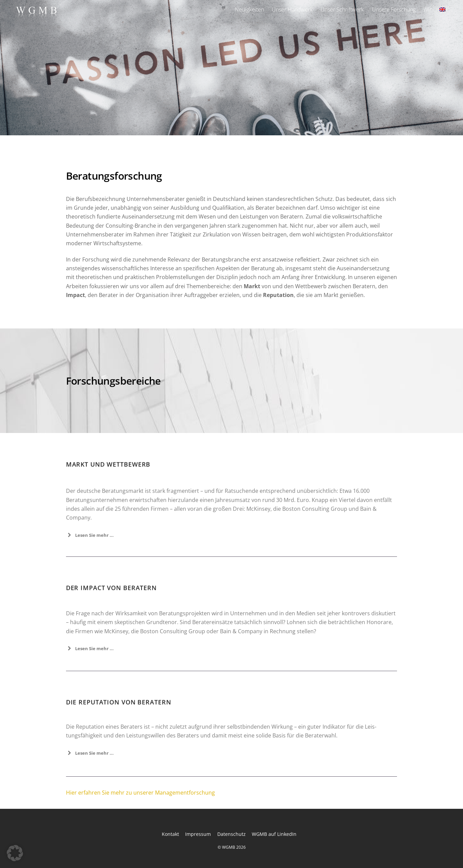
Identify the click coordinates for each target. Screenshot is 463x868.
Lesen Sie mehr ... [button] (90, 666)
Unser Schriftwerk (342, 9)
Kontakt (170, 834)
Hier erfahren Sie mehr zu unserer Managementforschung (140, 793)
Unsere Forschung (394, 9)
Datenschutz (231, 834)
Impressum (198, 834)
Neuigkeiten (249, 9)
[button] (15, 853)
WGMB (229, 847)
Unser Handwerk (292, 9)
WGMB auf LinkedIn (274, 834)
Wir (427, 9)
